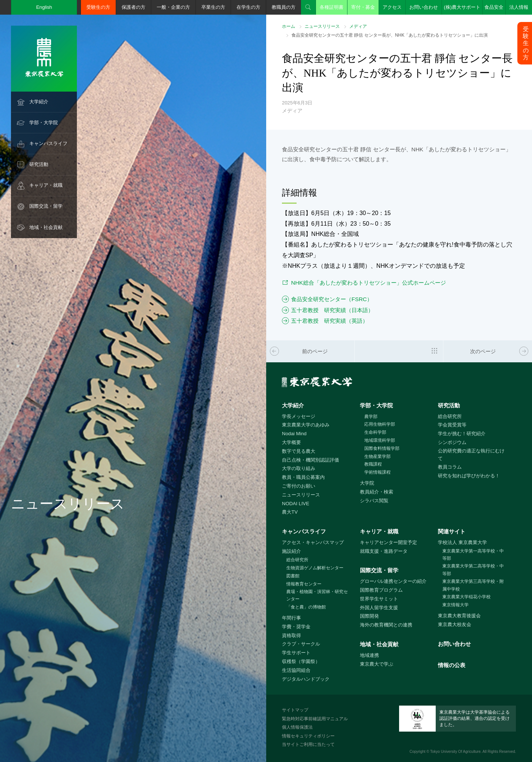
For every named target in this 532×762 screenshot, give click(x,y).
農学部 (371, 417)
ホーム (289, 26)
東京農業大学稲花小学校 (466, 597)
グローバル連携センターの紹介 (393, 581)
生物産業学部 (377, 456)
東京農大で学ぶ (377, 664)
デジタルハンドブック (306, 679)
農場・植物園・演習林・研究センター (317, 595)
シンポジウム (452, 442)
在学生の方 (248, 7)
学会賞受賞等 (452, 425)
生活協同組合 (296, 670)
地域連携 (369, 655)
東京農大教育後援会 (459, 616)
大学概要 (291, 442)
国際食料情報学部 (382, 448)
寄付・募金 (363, 7)
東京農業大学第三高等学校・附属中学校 (473, 585)
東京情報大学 (455, 605)
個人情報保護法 (297, 727)
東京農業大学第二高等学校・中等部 (473, 570)
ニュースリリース (322, 26)
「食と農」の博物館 (306, 607)
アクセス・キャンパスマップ (313, 542)
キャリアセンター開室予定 (388, 542)
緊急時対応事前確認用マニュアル (315, 719)
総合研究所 (450, 416)
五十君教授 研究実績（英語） (330, 321)
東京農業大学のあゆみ (306, 425)
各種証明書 (332, 7)
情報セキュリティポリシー (308, 736)
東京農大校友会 (455, 624)
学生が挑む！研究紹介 (462, 434)
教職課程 (373, 464)
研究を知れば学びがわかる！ (469, 476)
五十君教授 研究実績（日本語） (332, 310)
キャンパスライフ (48, 143)
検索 (308, 7)
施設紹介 (291, 551)
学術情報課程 (377, 472)
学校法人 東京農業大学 (462, 542)
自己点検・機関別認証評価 (310, 460)
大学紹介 (39, 102)
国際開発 (369, 616)
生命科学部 (375, 432)
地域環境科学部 (380, 440)
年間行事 (291, 618)
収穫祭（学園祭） (301, 661)
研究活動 (39, 164)
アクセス (392, 7)
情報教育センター (304, 584)
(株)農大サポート (462, 7)
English (44, 7)
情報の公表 (452, 665)
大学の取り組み (299, 468)
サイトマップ (295, 710)
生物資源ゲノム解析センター (315, 568)
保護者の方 (133, 7)
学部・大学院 (44, 123)
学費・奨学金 (296, 627)
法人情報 (519, 7)
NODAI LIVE (295, 504)
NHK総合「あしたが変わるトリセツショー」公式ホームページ (368, 283)
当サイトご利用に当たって (308, 744)
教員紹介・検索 (377, 492)
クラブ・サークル (301, 644)
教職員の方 (284, 7)
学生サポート (296, 653)
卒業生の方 (213, 7)
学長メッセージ (299, 416)
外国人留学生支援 (379, 608)
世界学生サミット (379, 599)
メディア (358, 26)
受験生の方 (98, 7)
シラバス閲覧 (374, 501)
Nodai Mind (294, 434)
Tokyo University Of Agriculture (455, 752)
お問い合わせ (424, 7)
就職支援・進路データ (384, 551)
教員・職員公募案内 (303, 477)
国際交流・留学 (46, 206)
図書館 (293, 576)
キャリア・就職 (46, 185)
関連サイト (452, 531)
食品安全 (494, 7)
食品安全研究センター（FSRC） (332, 299)
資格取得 (291, 635)
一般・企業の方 (173, 7)
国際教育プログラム (381, 590)
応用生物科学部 (380, 424)
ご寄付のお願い (299, 486)
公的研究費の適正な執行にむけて (471, 455)
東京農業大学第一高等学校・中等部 (473, 555)
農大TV (290, 512)
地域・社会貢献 (46, 227)
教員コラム (450, 467)
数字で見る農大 (299, 451)
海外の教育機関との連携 (386, 625)
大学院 (367, 483)
